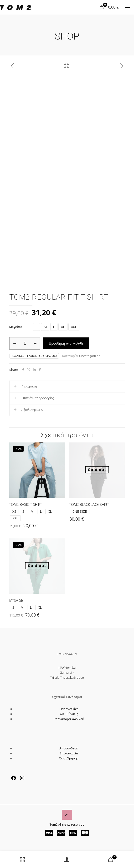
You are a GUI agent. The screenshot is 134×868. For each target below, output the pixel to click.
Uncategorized (90, 356)
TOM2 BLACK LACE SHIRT (89, 504)
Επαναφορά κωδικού (69, 719)
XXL (74, 327)
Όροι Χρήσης (69, 758)
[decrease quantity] (15, 343)
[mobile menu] (128, 7)
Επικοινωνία (69, 753)
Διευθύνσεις (69, 714)
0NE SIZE (80, 511)
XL (63, 327)
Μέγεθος (16, 327)
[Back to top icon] (67, 815)
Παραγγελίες (69, 709)
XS (14, 511)
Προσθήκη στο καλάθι (66, 343)
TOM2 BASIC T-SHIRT (26, 504)
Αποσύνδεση (69, 748)
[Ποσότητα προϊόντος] (25, 343)
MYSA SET (17, 600)
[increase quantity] (35, 343)
